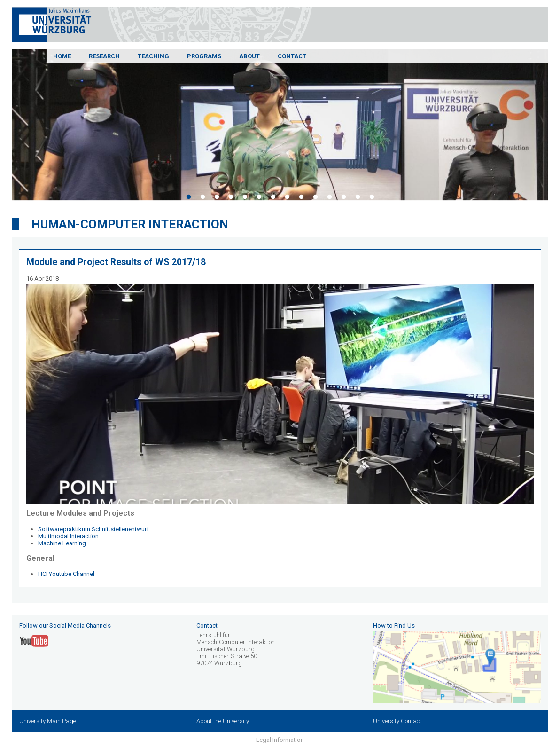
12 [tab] (343, 197)
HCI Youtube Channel (66, 574)
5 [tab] (245, 197)
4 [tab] (231, 197)
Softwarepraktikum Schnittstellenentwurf (93, 529)
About (249, 56)
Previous (5, 126)
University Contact (397, 721)
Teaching (153, 56)
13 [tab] (358, 197)
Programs (204, 56)
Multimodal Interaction (68, 536)
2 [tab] (202, 197)
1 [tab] (188, 197)
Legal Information (280, 740)
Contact (292, 56)
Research (104, 56)
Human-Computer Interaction (130, 224)
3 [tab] (217, 197)
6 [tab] (259, 197)
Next (555, 126)
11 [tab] (329, 197)
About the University (223, 721)
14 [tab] (372, 197)
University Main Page (48, 721)
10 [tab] (315, 197)
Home (62, 56)
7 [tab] (273, 197)
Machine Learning (62, 543)
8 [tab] (287, 197)
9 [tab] (301, 197)
